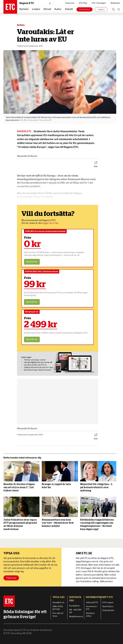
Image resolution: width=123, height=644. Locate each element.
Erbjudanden (108, 610)
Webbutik (115, 3)
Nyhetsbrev (108, 606)
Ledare (36, 9)
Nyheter (24, 9)
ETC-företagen (99, 3)
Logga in (101, 9)
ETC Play (83, 3)
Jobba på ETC (92, 602)
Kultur (58, 9)
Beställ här (32, 262)
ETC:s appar (108, 602)
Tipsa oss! (70, 3)
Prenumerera (84, 9)
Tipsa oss (11, 578)
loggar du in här (51, 223)
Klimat (47, 9)
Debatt (69, 9)
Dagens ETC (35, 3)
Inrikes (21, 25)
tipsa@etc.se (58, 602)
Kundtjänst (74, 606)
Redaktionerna (76, 617)
